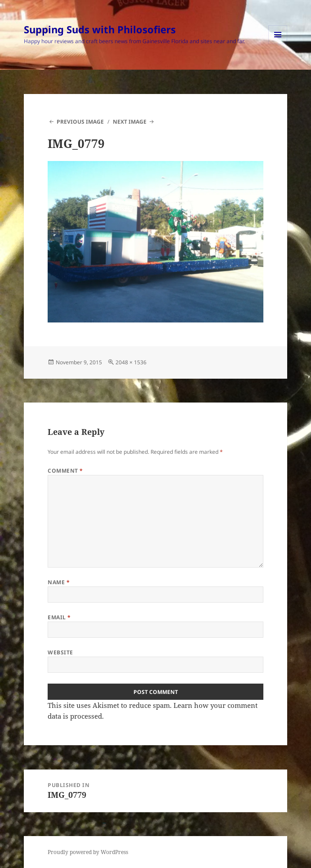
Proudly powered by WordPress (88, 852)
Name (59, 582)
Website (60, 652)
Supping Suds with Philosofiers (100, 29)
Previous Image (80, 122)
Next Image (130, 122)
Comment (65, 471)
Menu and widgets (278, 44)
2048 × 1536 (131, 362)
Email (59, 617)
